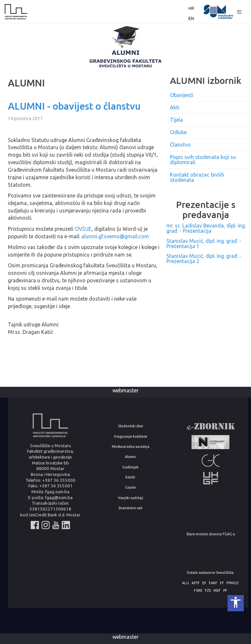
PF (225, 591)
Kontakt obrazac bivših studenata (197, 177)
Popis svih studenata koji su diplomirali (203, 160)
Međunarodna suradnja (131, 447)
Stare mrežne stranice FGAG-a (211, 534)
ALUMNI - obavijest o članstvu (74, 106)
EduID (130, 477)
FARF (213, 583)
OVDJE (83, 229)
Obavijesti (182, 95)
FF (222, 583)
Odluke (178, 132)
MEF (217, 591)
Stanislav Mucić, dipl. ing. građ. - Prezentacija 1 (204, 243)
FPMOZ (233, 583)
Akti (175, 107)
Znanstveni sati (130, 508)
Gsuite (131, 487)
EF (204, 583)
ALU (185, 583)
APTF (196, 583)
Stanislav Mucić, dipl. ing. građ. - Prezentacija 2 (204, 259)
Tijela (176, 120)
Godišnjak (130, 467)
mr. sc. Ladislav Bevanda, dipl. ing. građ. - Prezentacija (206, 228)
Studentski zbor (131, 426)
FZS (208, 591)
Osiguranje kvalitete (131, 437)
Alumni (130, 457)
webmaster (125, 390)
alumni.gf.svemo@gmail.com (115, 236)
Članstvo (180, 145)
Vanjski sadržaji (131, 498)
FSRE (198, 591)
